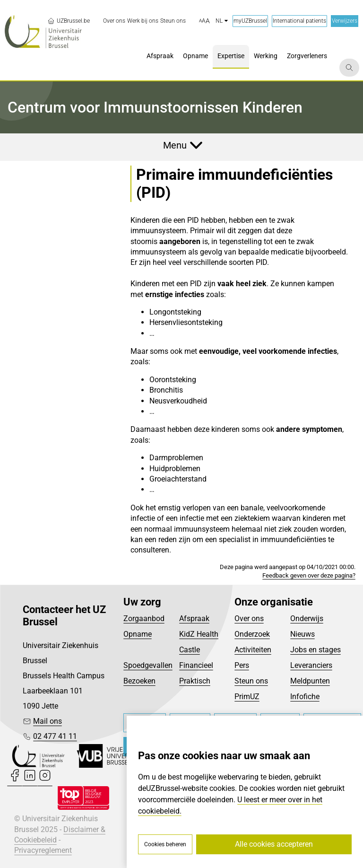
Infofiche (305, 697)
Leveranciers (311, 665)
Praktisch (195, 681)
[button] (204, 21)
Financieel (196, 665)
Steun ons (251, 681)
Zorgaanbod (144, 618)
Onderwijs (307, 618)
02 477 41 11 (55, 736)
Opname (138, 634)
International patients (299, 21)
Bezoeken (139, 681)
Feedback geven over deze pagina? (309, 575)
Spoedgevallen (148, 665)
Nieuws (302, 634)
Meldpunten (310, 681)
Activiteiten (253, 650)
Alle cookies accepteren (274, 844)
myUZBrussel (250, 21)
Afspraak (194, 618)
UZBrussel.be (69, 21)
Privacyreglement (43, 850)
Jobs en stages (315, 650)
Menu (175, 145)
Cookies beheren (165, 844)
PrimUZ (247, 697)
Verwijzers (345, 21)
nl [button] (222, 21)
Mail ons (48, 721)
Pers (242, 665)
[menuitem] (114, 21)
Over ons (249, 618)
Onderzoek (252, 634)
